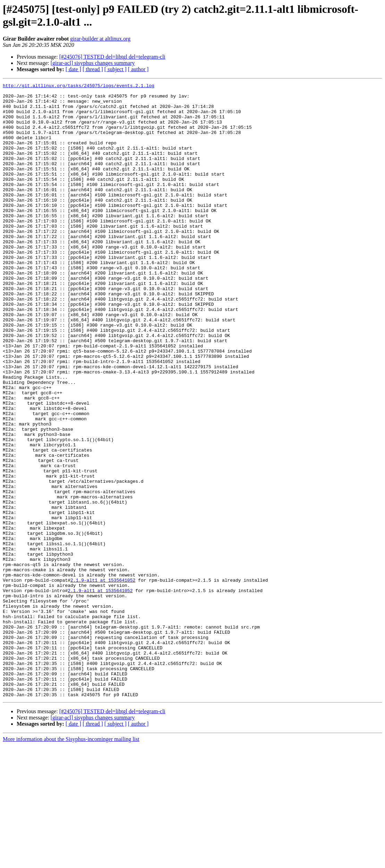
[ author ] (138, 69)
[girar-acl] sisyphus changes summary (93, 63)
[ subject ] (115, 69)
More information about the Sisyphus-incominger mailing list (71, 862)
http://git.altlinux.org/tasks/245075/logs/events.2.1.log (79, 86)
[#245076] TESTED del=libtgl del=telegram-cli (112, 57)
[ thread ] (93, 69)
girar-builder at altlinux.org (100, 39)
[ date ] (73, 69)
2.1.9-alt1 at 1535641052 (103, 680)
